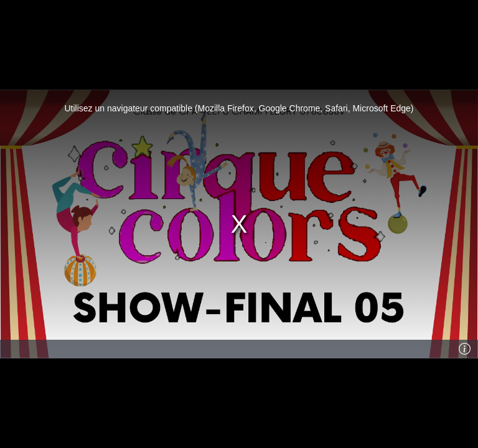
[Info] (465, 349)
